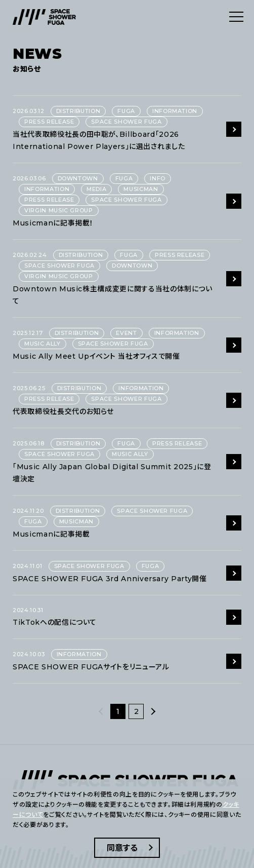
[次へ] (153, 711)
